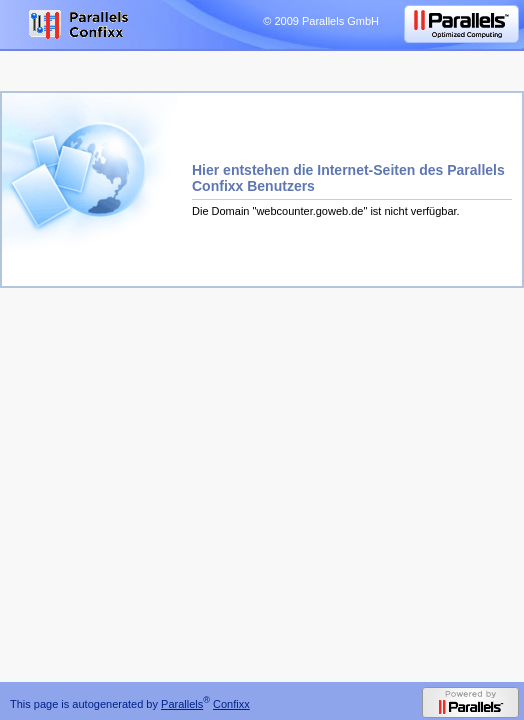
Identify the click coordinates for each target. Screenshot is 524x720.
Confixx (231, 704)
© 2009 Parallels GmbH (321, 21)
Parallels (182, 704)
